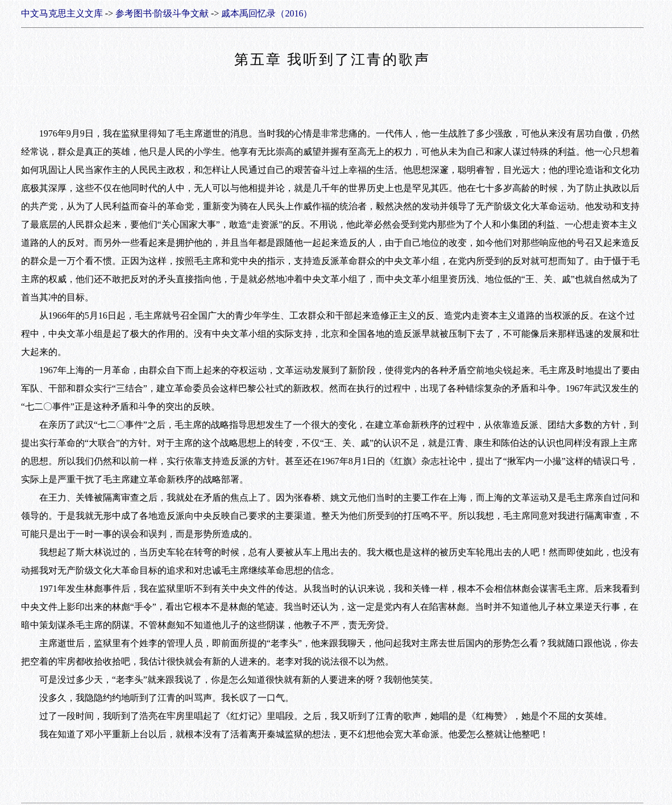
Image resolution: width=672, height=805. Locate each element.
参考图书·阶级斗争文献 (162, 13)
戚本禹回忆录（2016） (267, 13)
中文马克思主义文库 (62, 13)
